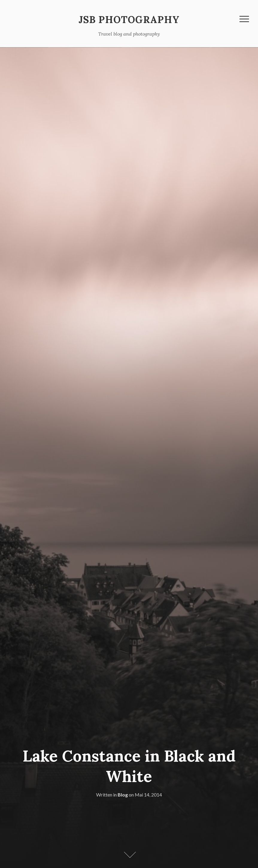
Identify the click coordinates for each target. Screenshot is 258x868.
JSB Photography (129, 20)
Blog (123, 795)
